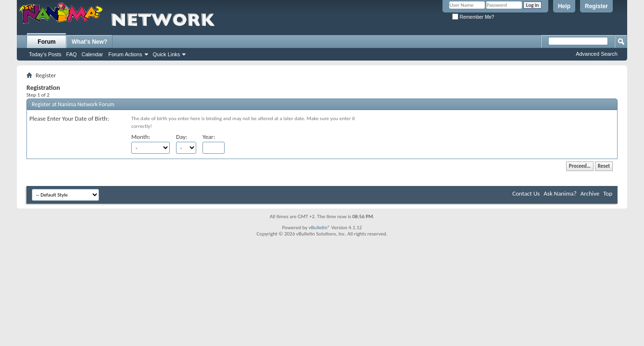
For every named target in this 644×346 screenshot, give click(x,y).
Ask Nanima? (560, 193)
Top (608, 193)
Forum (46, 42)
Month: (141, 137)
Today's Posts (45, 54)
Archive (590, 193)
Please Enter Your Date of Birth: (69, 118)
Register (596, 6)
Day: (182, 137)
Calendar (93, 54)
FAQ (72, 54)
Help (564, 6)
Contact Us (526, 193)
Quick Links (167, 54)
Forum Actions (125, 54)
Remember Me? (473, 17)
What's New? (89, 42)
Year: (209, 137)
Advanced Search (597, 54)
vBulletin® (320, 228)
